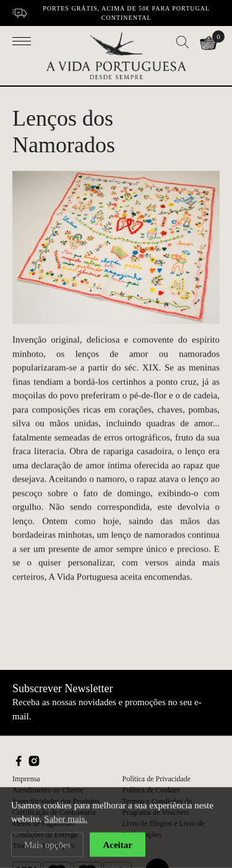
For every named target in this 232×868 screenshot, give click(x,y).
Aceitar (117, 845)
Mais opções (47, 845)
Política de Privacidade (157, 779)
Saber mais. (66, 820)
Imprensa (26, 779)
